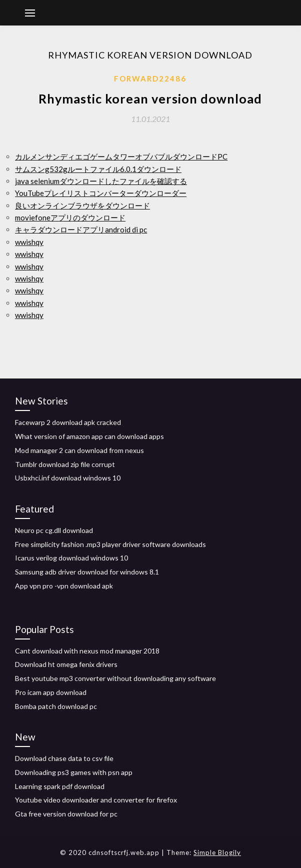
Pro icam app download (51, 692)
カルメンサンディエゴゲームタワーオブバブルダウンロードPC (121, 156)
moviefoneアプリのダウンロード (70, 217)
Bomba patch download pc (56, 706)
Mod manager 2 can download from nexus (79, 450)
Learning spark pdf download (60, 786)
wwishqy (29, 242)
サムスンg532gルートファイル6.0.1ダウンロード (98, 169)
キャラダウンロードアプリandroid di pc (81, 229)
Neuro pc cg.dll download (54, 530)
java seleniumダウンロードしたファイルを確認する (101, 181)
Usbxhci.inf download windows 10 (68, 478)
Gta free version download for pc (66, 814)
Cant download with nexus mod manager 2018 (87, 651)
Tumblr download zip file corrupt (65, 464)
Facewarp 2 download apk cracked (68, 422)
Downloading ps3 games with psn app (74, 772)
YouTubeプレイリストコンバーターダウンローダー (101, 193)
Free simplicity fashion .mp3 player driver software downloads (110, 544)
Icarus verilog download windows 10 (71, 558)
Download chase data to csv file (64, 758)
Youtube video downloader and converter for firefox (96, 800)
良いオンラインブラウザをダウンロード (82, 205)
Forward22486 (150, 78)
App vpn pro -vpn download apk (64, 586)
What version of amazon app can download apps (89, 436)
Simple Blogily (217, 852)
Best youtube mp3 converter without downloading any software (115, 678)
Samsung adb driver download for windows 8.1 (87, 572)
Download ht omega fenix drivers (66, 664)
